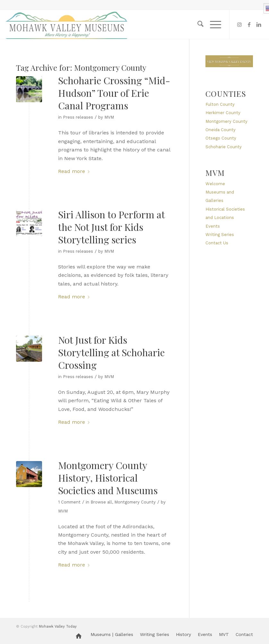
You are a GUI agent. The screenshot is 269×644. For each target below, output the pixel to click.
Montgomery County (135, 502)
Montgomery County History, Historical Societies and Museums (108, 478)
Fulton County (220, 104)
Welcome (215, 184)
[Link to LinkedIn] (259, 24)
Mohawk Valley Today (58, 626)
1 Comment (69, 502)
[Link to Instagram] (239, 24)
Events (213, 226)
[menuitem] (197, 24)
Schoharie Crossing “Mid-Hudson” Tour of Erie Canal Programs (114, 93)
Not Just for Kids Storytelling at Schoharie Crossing (111, 352)
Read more (74, 171)
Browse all (101, 502)
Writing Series (220, 235)
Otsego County (221, 138)
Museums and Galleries (220, 196)
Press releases (78, 117)
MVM (109, 117)
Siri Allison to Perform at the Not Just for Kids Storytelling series (111, 227)
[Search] (197, 24)
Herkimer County (223, 113)
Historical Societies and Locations (225, 213)
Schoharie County (224, 147)
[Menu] (212, 24)
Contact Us (217, 243)
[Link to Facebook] (249, 24)
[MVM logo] (67, 24)
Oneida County (221, 130)
